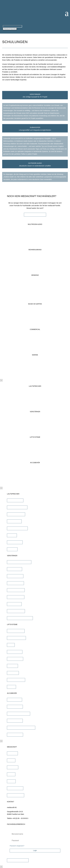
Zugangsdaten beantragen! (18, 860)
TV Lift (11, 645)
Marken (11, 760)
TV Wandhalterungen (16, 631)
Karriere (11, 781)
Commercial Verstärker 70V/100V (20, 618)
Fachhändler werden (16, 795)
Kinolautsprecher (14, 521)
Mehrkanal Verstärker (16, 590)
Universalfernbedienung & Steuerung (21, 728)
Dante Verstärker (14, 604)
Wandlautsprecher (15, 542)
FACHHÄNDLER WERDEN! (35, 215)
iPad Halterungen (14, 700)
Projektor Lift (13, 673)
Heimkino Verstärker (15, 583)
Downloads (12, 753)
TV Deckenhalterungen (16, 638)
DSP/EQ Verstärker (15, 576)
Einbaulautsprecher (15, 500)
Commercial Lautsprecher (17, 528)
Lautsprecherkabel (15, 707)
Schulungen (13, 767)
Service (11, 774)
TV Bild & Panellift (15, 652)
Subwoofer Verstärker (16, 611)
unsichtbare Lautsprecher (17, 507)
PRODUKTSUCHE (10, 29)
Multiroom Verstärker (16, 597)
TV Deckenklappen (15, 659)
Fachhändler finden (15, 788)
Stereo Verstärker (15, 569)
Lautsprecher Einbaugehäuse (19, 714)
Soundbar (12, 535)
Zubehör (11, 687)
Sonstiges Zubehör (15, 735)
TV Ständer (12, 666)
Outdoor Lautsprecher (16, 514)
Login (35, 850)
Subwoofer (12, 549)
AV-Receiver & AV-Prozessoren (19, 562)
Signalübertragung (15, 721)
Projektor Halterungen (16, 680)
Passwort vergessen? (17, 846)
